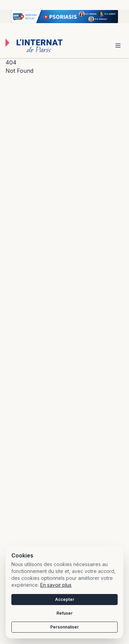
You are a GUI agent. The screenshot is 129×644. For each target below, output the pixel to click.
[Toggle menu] (118, 46)
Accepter (65, 599)
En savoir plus (56, 585)
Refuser (64, 613)
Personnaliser (64, 627)
